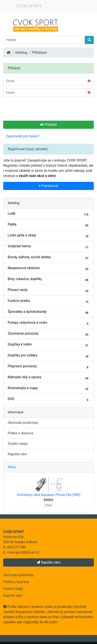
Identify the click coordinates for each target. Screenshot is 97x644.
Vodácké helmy (48, 247)
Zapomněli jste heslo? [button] (23, 136)
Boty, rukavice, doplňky (48, 279)
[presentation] (36, 108)
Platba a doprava (20, 433)
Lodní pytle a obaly (48, 236)
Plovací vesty (48, 290)
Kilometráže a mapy (48, 389)
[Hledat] (44, 40)
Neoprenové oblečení (48, 269)
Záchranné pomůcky (48, 334)
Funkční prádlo (48, 301)
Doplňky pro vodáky (48, 356)
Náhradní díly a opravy (48, 378)
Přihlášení (39, 53)
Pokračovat (49, 186)
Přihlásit (48, 125)
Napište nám (17, 454)
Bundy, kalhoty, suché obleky (48, 258)
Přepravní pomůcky (48, 367)
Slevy (12, 467)
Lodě (48, 214)
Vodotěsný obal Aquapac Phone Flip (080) (48, 495)
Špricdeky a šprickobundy (48, 312)
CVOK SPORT (29, 6)
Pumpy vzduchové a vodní (48, 323)
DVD (48, 399)
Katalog (21, 53)
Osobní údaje (18, 444)
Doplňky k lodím (48, 345)
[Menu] (9, 6)
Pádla (48, 225)
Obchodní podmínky (23, 423)
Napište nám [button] (48, 562)
